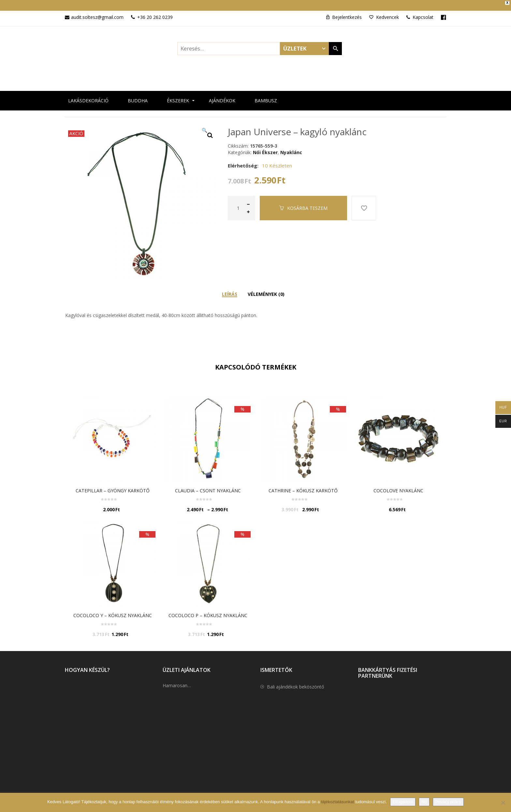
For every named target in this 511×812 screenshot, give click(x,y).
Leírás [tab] (230, 289)
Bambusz (266, 95)
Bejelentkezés (347, 12)
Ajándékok (222, 95)
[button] (210, 130)
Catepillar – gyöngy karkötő (113, 485)
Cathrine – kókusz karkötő (303, 485)
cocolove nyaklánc (398, 485)
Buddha (138, 95)
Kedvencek (387, 12)
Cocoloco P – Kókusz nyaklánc (208, 610)
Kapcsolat (420, 12)
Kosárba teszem (307, 203)
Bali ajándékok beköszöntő (295, 681)
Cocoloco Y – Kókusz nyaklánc (113, 610)
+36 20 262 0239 (155, 12)
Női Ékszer (265, 147)
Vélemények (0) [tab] (266, 289)
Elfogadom (403, 802)
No (424, 802)
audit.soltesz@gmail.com (97, 12)
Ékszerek (178, 95)
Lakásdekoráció (88, 95)
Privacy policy (448, 802)
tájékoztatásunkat (338, 802)
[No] (503, 803)
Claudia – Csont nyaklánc (208, 485)
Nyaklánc (291, 147)
